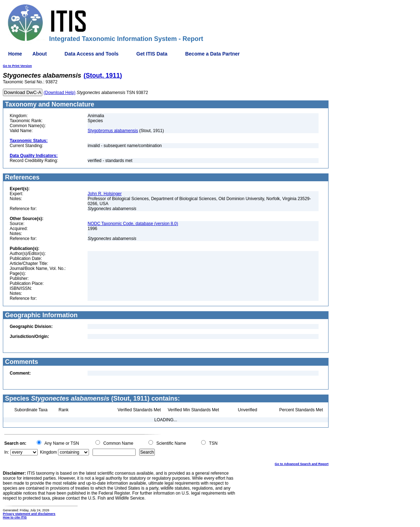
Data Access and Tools (91, 54)
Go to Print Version (17, 66)
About (40, 54)
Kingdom (48, 452)
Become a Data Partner (212, 54)
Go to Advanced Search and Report (302, 464)
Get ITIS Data (152, 54)
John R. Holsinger (104, 194)
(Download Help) (60, 93)
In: (7, 452)
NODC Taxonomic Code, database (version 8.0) (133, 224)
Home (15, 54)
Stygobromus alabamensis (113, 131)
